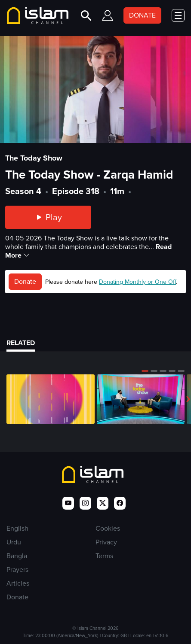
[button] (145, 371)
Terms (104, 556)
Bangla (17, 556)
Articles (18, 583)
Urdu (14, 542)
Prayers (17, 570)
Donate (25, 281)
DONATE (142, 15)
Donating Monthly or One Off (137, 282)
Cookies (108, 528)
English (17, 528)
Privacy (106, 542)
